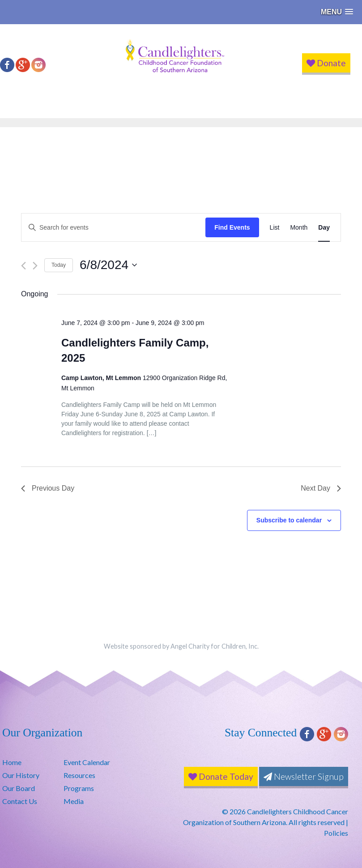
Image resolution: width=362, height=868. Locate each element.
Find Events (232, 227)
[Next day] (35, 266)
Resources (79, 775)
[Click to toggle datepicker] (108, 265)
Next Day (321, 488)
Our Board (19, 788)
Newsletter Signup (304, 776)
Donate (326, 63)
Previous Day (48, 488)
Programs (79, 788)
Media (74, 801)
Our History (21, 775)
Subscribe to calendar (289, 520)
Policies (336, 833)
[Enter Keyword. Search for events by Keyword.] (113, 228)
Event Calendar (87, 762)
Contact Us (20, 801)
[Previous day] (23, 266)
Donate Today (221, 776)
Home (12, 762)
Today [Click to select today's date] (59, 265)
